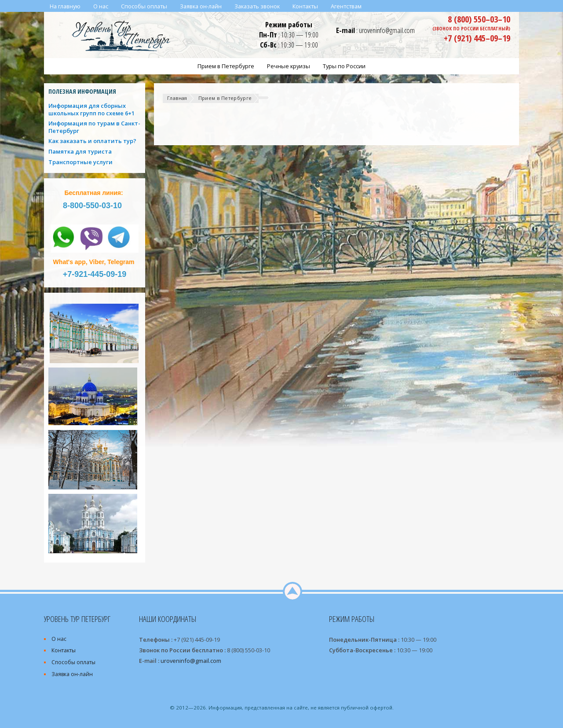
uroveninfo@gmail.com (387, 30)
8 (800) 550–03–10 (479, 19)
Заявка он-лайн (72, 674)
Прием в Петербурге (225, 98)
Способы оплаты (73, 662)
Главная (177, 98)
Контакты (64, 650)
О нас (59, 639)
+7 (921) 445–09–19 (477, 38)
